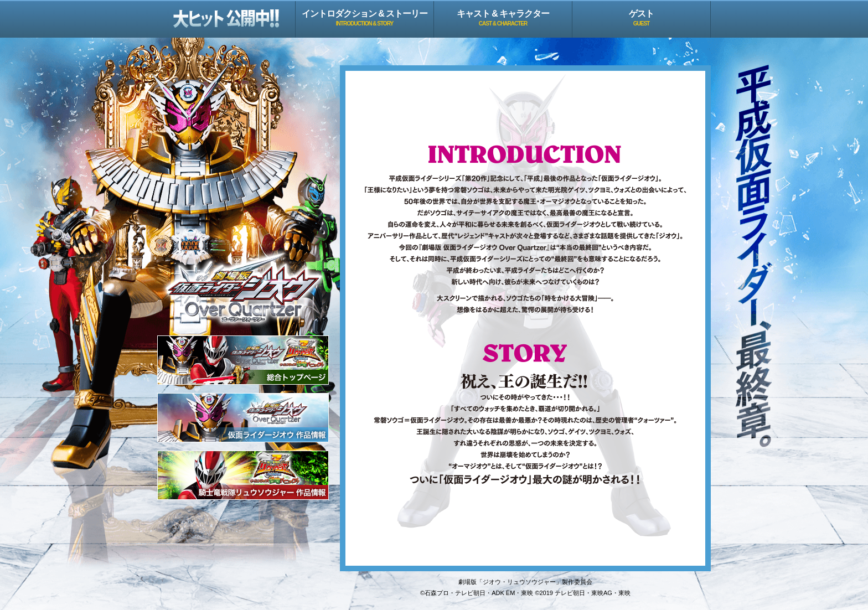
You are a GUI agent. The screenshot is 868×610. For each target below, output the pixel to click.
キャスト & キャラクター (503, 18)
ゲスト (641, 18)
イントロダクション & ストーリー (365, 18)
